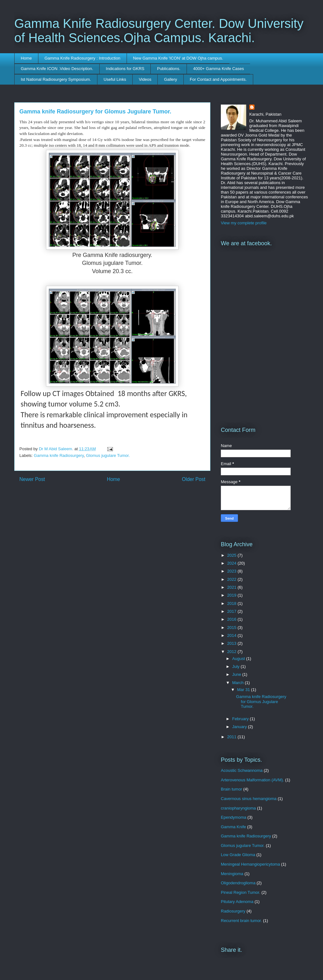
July (237, 666)
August (239, 659)
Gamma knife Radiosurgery (59, 455)
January (240, 727)
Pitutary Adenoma (237, 902)
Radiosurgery (233, 911)
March (239, 683)
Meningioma (232, 874)
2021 (232, 587)
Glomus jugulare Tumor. (108, 455)
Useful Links (115, 79)
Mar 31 (244, 690)
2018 (232, 603)
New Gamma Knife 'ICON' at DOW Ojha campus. (178, 58)
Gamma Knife (233, 827)
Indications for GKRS (125, 69)
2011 (232, 737)
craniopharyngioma (238, 808)
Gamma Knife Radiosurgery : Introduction (82, 58)
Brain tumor (231, 789)
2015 (232, 628)
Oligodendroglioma (238, 883)
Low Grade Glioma (238, 855)
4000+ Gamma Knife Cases (219, 69)
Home (26, 58)
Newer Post (32, 479)
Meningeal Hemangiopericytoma (250, 864)
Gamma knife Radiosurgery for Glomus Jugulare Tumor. (261, 701)
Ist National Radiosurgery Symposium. (56, 79)
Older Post (194, 479)
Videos (145, 79)
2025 (232, 555)
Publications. (169, 69)
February (241, 719)
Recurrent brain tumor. (241, 921)
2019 (232, 595)
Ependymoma (234, 817)
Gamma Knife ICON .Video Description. (57, 69)
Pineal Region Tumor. (241, 892)
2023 (232, 571)
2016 (232, 619)
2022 (232, 579)
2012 (232, 652)
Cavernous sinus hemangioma (249, 799)
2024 (232, 563)
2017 (232, 611)
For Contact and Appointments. (218, 79)
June (237, 674)
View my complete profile (244, 223)
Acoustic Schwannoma (242, 770)
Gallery (171, 79)
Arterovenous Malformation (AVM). (252, 780)
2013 (232, 643)
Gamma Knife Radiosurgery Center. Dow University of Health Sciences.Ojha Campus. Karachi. (159, 31)
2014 (232, 635)
